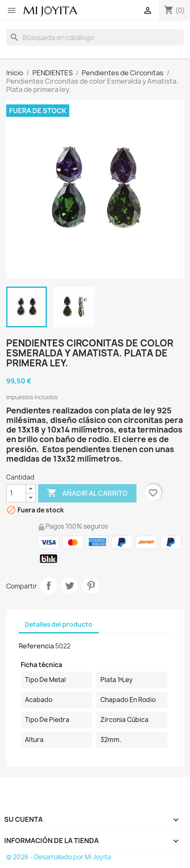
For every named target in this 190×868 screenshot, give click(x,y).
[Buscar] (95, 37)
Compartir (49, 586)
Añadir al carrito (87, 493)
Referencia (36, 646)
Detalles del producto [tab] (59, 624)
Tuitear (70, 586)
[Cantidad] (16, 493)
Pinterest (91, 586)
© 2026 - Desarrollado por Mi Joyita (59, 857)
